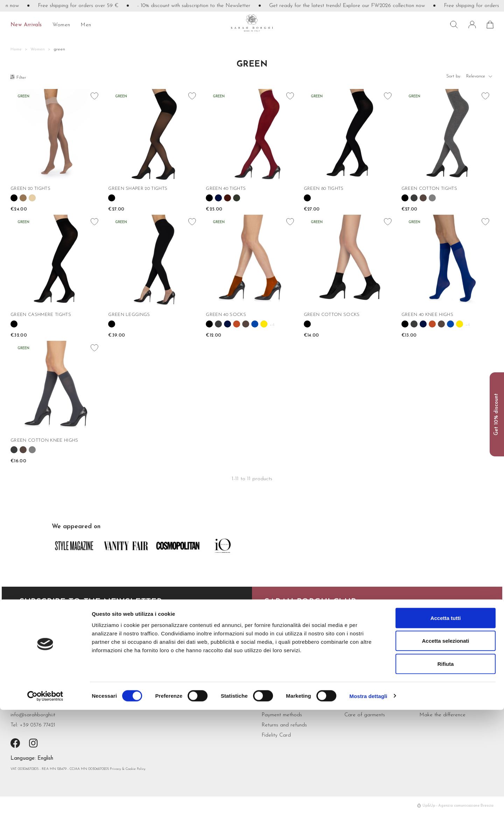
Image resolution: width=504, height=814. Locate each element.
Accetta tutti (446, 722)
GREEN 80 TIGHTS (324, 189)
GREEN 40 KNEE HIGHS (427, 315)
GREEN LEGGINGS (129, 315)
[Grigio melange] (432, 198)
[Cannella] (237, 324)
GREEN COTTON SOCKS (332, 315)
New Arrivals (26, 25)
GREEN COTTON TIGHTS (429, 189)
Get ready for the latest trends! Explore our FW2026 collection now (358, 6)
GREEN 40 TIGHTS (226, 189)
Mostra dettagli (368, 800)
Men (86, 25)
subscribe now (39, 634)
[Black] (14, 198)
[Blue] (218, 198)
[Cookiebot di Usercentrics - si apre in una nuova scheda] (45, 800)
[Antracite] (414, 198)
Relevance (480, 78)
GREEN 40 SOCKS (226, 315)
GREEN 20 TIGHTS (30, 189)
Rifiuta (446, 768)
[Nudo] (32, 198)
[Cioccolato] (423, 198)
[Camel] (23, 198)
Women (61, 25)
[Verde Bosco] (237, 198)
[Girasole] (264, 324)
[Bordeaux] (227, 198)
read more (279, 634)
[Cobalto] (255, 324)
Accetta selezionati (445, 745)
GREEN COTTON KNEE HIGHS (44, 440)
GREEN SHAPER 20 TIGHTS (138, 189)
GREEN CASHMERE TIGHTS (41, 315)
